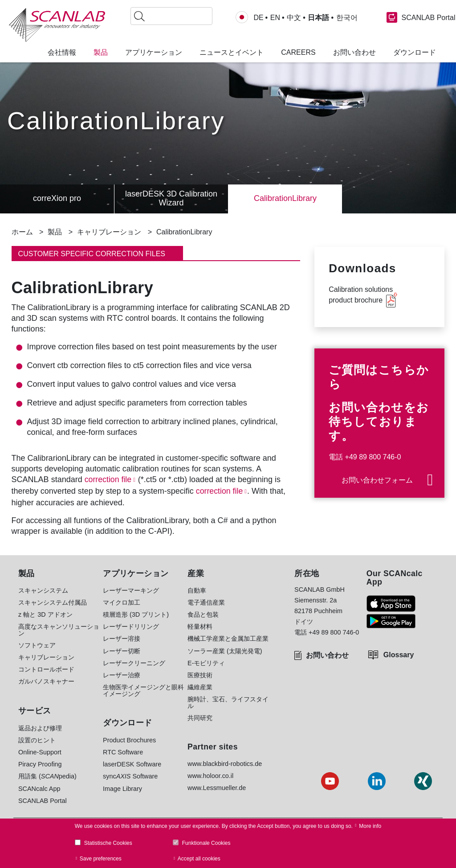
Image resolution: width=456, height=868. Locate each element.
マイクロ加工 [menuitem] (122, 602)
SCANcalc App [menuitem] (39, 789)
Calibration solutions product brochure (361, 295)
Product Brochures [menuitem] (129, 740)
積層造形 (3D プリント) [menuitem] (136, 614)
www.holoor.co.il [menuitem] (210, 776)
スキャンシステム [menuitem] (43, 590)
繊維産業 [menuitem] (200, 687)
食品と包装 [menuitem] (203, 614)
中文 (294, 18)
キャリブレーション (109, 232)
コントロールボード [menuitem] (46, 669)
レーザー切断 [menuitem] (122, 651)
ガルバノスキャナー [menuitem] (46, 681)
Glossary (399, 655)
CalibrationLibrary (285, 199)
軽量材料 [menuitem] (200, 626)
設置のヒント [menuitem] (37, 740)
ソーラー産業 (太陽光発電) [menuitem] (225, 651)
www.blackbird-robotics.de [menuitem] (225, 764)
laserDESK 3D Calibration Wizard (171, 199)
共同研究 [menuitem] (200, 718)
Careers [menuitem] (298, 53)
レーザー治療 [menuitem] (122, 675)
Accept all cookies (199, 859)
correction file (108, 479)
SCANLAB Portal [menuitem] (43, 801)
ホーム (22, 232)
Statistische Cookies (108, 843)
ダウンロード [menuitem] (415, 53)
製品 (55, 232)
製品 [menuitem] (101, 53)
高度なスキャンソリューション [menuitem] (59, 630)
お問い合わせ (327, 655)
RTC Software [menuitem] (123, 752)
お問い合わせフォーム (377, 480)
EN (275, 18)
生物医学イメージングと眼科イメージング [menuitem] (143, 690)
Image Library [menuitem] (122, 789)
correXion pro (57, 199)
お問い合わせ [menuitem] (354, 53)
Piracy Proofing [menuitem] (40, 764)
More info (370, 826)
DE (258, 18)
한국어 (347, 18)
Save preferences (101, 859)
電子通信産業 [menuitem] (206, 602)
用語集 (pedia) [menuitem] (47, 776)
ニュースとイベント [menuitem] (232, 53)
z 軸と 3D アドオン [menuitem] (45, 614)
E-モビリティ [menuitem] (206, 663)
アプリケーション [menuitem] (154, 53)
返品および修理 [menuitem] (40, 728)
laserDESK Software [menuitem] (132, 764)
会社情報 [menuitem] (62, 53)
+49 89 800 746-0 (373, 457)
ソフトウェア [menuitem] (37, 645)
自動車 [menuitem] (197, 590)
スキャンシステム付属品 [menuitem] (53, 602)
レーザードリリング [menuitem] (131, 626)
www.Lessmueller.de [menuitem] (217, 788)
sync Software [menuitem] (130, 776)
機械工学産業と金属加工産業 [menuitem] (228, 639)
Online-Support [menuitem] (40, 752)
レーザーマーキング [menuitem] (131, 590)
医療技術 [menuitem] (200, 675)
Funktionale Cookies (206, 843)
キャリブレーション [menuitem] (46, 657)
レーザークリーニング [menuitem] (134, 663)
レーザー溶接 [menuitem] (122, 639)
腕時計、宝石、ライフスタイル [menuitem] (228, 702)
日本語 (318, 18)
